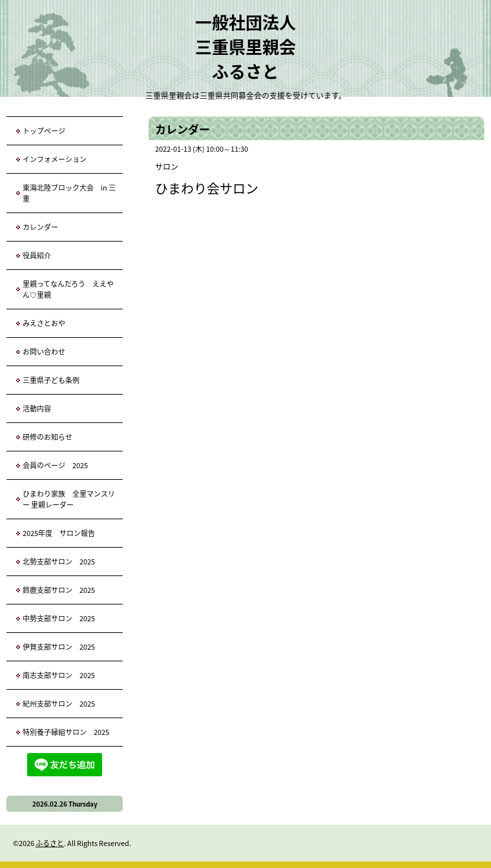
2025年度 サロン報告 (59, 533)
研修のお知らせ (47, 437)
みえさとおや (44, 323)
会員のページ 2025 (55, 465)
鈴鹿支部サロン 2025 (59, 590)
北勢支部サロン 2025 (59, 562)
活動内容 (37, 408)
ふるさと (50, 843)
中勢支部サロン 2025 (59, 618)
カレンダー (40, 227)
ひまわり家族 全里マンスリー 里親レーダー (69, 499)
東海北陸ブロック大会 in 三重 (69, 193)
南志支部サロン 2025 (59, 675)
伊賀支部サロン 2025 (59, 647)
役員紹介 (37, 255)
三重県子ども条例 (51, 380)
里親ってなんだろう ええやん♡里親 (68, 289)
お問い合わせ (44, 352)
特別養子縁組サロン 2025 (66, 732)
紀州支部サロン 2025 (59, 704)
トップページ (44, 131)
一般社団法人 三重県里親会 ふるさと (245, 46)
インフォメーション (55, 159)
